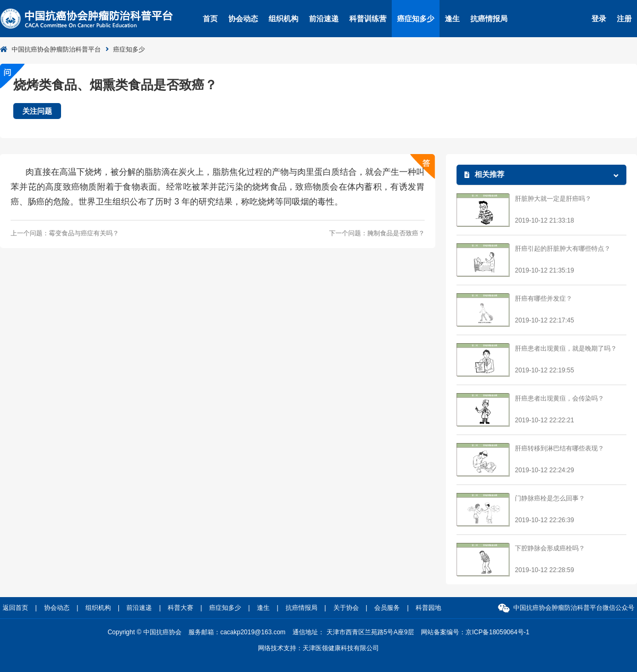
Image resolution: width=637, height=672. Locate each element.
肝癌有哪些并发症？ (544, 299)
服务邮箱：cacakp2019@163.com (237, 632)
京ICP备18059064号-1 (497, 632)
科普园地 (428, 608)
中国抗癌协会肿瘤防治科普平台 (56, 49)
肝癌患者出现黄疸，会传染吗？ (559, 398)
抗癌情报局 (489, 19)
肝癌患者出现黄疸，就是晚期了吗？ (566, 348)
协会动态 (243, 19)
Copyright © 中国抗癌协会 (145, 632)
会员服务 (387, 608)
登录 (599, 19)
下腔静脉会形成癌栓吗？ (550, 548)
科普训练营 (368, 19)
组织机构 (283, 19)
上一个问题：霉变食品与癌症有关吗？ (65, 233)
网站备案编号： (475, 632)
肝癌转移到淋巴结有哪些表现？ (559, 448)
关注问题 (37, 111)
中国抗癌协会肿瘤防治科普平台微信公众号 (574, 608)
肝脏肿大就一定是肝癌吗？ (553, 199)
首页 (210, 19)
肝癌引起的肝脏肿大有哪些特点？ (563, 249)
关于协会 (346, 608)
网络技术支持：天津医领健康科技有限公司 (318, 648)
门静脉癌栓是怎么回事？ (550, 498)
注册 (624, 19)
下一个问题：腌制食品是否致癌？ (377, 233)
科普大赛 (180, 608)
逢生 (452, 19)
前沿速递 (324, 19)
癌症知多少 (416, 19)
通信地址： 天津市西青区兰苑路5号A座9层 (353, 632)
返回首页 (15, 608)
